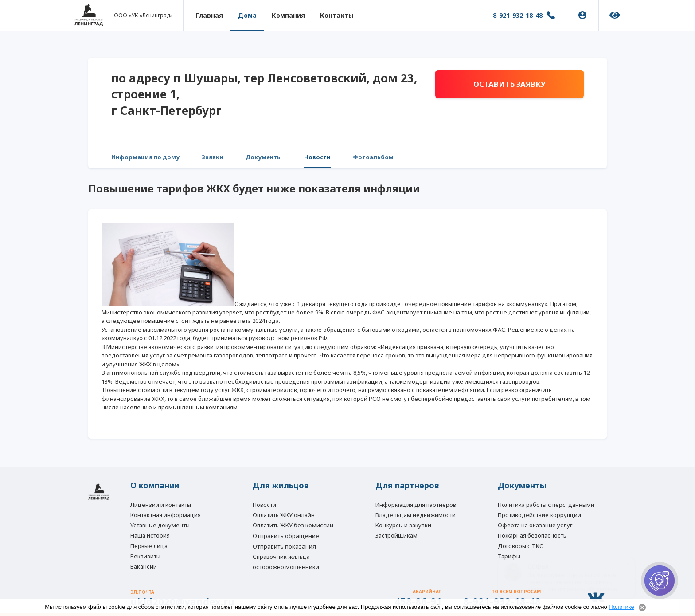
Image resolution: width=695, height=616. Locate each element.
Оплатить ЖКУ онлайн (284, 514)
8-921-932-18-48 (518, 15)
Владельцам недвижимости (416, 514)
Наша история (150, 535)
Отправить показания (284, 546)
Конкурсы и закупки (403, 524)
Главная (211, 15)
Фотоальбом (373, 157)
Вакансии (144, 566)
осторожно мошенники (286, 566)
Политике (621, 607)
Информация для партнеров (416, 503)
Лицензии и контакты (161, 503)
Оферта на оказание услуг (535, 524)
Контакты (338, 15)
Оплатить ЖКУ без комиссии (293, 524)
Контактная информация (166, 514)
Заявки (213, 157)
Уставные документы (160, 524)
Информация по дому (145, 157)
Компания (290, 15)
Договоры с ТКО (521, 545)
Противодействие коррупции (539, 514)
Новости (317, 157)
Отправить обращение (286, 535)
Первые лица (149, 545)
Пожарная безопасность (532, 535)
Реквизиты (145, 556)
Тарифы (509, 556)
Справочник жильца (281, 556)
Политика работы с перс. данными (546, 503)
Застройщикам (396, 535)
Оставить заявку (509, 84)
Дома (249, 15)
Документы (264, 157)
